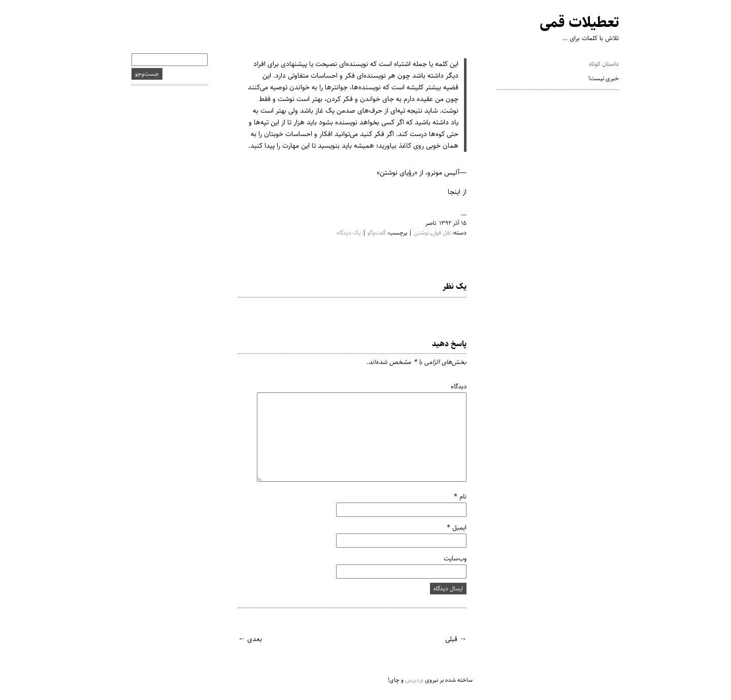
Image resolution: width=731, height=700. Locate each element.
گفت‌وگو (367, 233)
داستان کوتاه (594, 64)
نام (451, 496)
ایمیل (447, 527)
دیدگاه (449, 386)
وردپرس (405, 680)
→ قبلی (446, 639)
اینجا (444, 192)
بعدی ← (240, 639)
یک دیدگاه (339, 233)
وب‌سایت (445, 558)
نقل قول (432, 233)
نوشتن (412, 233)
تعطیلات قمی (570, 23)
